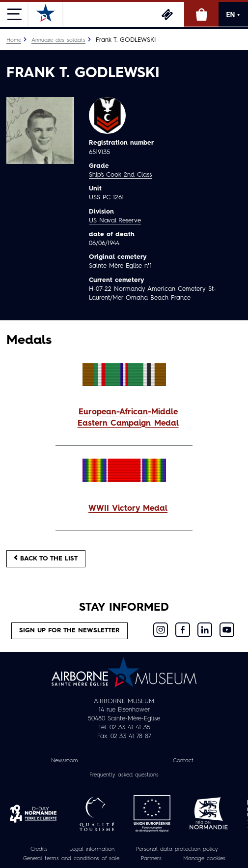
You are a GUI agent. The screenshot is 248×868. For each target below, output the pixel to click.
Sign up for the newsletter (69, 631)
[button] (124, 418)
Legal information (92, 849)
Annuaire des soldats (58, 40)
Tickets (167, 14)
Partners (151, 859)
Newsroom (65, 761)
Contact (183, 761)
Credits (39, 849)
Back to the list (46, 558)
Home (14, 40)
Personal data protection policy (177, 849)
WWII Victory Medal (128, 509)
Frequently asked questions (124, 775)
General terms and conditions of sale (71, 859)
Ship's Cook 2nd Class (120, 175)
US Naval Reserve (115, 221)
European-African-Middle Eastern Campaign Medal (128, 418)
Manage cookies (204, 859)
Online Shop (201, 14)
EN (234, 15)
